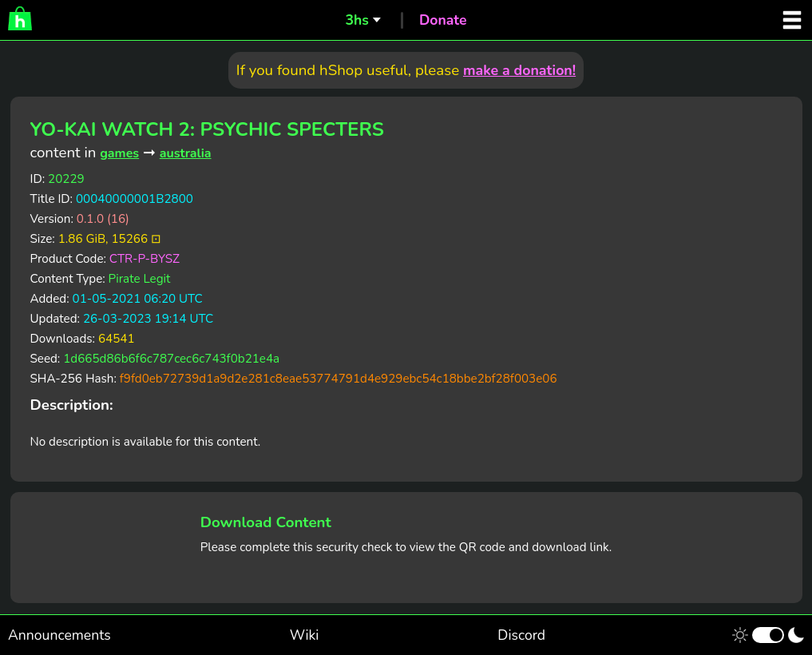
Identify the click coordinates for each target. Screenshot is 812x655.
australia (186, 153)
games (119, 153)
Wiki (305, 635)
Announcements (59, 635)
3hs (356, 20)
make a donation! (519, 70)
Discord (521, 635)
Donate (443, 20)
